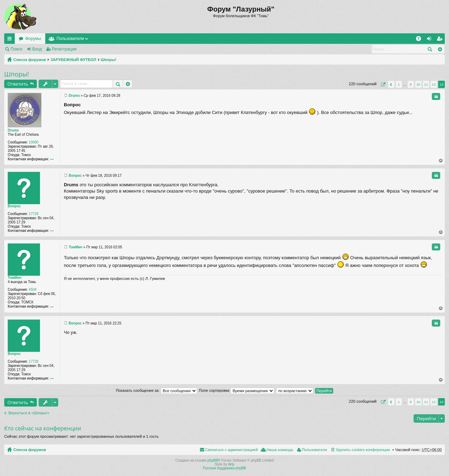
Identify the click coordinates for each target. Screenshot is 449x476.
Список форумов (30, 60)
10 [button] (418, 84)
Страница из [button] (382, 84)
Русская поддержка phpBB (224, 468)
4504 (33, 290)
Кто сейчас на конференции (43, 428)
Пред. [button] (391, 84)
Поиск (16, 49)
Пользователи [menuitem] (314, 450)
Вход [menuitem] (431, 40)
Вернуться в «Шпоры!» (29, 413)
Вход (37, 49)
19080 (34, 142)
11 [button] (426, 84)
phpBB (213, 460)
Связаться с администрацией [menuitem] (232, 450)
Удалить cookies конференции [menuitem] (363, 450)
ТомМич (15, 278)
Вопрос (14, 206)
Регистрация (64, 49)
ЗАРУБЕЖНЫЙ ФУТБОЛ (73, 60)
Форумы (33, 39)
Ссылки (11, 40)
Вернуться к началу (441, 161)
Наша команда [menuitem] (280, 450)
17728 (34, 214)
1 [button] (399, 84)
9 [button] (411, 84)
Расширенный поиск (440, 49)
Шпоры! (108, 60)
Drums (13, 130)
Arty (231, 464)
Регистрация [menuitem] (441, 40)
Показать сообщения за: (156, 390)
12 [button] (434, 84)
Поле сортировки (237, 390)
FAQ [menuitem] (421, 40)
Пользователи (70, 39)
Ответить (18, 84)
